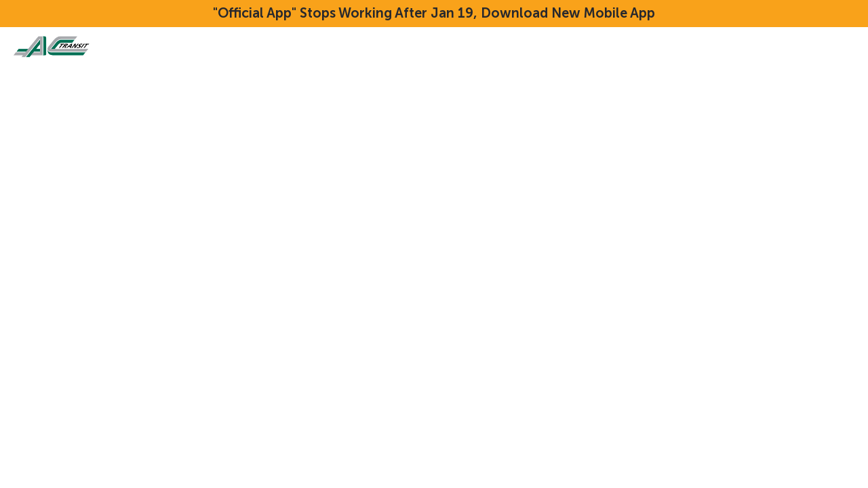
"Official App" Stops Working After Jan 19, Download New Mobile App (434, 13)
